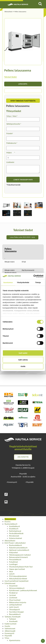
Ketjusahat (13, 554)
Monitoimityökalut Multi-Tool (21, 568)
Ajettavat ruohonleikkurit (19, 551)
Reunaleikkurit (15, 616)
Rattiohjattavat (15, 532)
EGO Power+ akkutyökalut (15, 544)
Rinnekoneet (14, 537)
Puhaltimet (13, 563)
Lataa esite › (23, 84)
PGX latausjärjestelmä (18, 577)
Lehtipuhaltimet (15, 606)
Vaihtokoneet (10, 630)
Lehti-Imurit (14, 608)
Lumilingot (13, 566)
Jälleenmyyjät (10, 632)
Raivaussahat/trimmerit (18, 559)
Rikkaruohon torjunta (18, 604)
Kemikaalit (13, 623)
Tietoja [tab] (38, 282)
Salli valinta (23, 360)
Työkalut (13, 620)
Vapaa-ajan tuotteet (17, 570)
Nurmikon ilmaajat (16, 613)
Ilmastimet (13, 587)
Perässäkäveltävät (16, 535)
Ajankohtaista (15, 642)
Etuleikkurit (14, 530)
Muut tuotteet (15, 601)
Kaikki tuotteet (10, 625)
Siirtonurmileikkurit (17, 589)
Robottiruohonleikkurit (18, 549)
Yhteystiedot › (10, 520)
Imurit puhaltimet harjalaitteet (17, 582)
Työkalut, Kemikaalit (13, 618)
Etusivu (8, 523)
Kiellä (23, 366)
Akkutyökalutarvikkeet (18, 580)
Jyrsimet (12, 597)
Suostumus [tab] (8, 282)
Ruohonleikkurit (11, 525)
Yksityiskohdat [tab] (23, 282)
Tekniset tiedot (11, 77)
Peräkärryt (13, 594)
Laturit (12, 575)
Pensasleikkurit (15, 561)
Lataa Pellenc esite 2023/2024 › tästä (22, 239)
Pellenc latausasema (20, 12)
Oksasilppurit (14, 611)
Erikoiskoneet (10, 585)
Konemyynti (9, 635)
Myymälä (8, 637)
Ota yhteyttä (23, 458)
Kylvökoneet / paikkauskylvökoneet (23, 592)
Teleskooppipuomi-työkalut (20, 556)
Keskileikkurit (15, 528)
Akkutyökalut (8, 12)
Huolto (7, 627)
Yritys (7, 639)
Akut (11, 573)
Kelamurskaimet (16, 539)
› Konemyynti (12, 483)
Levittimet (13, 599)
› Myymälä (29, 483)
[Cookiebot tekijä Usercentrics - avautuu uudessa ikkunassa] (33, 276)
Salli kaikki (23, 353)
